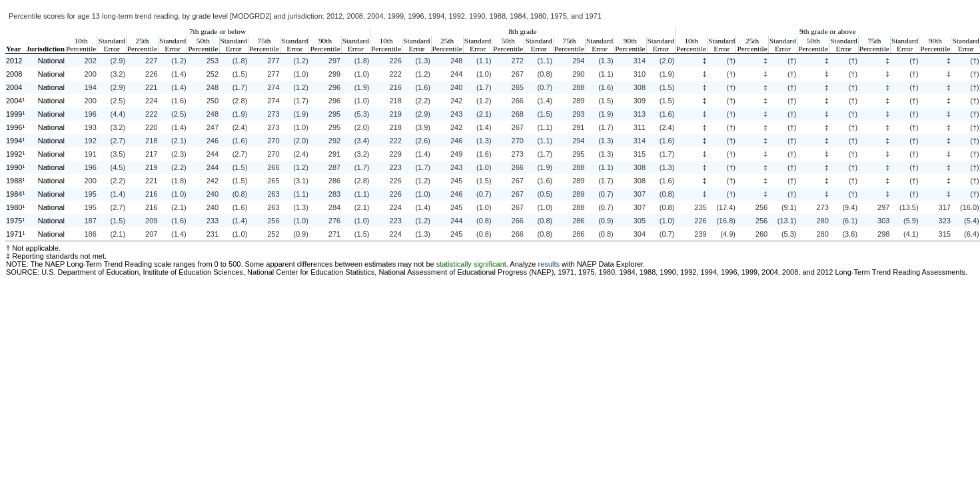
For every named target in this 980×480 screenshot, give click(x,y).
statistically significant (471, 264)
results (549, 264)
